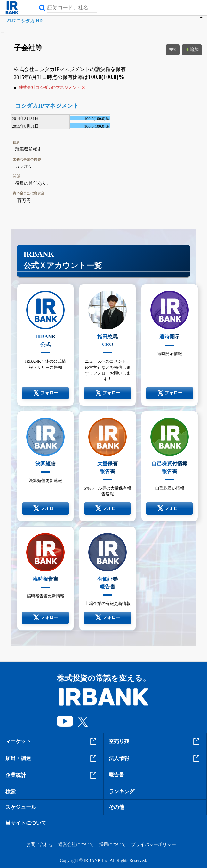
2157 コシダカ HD (25, 21)
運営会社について (76, 845)
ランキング (122, 791)
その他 (116, 807)
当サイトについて (26, 823)
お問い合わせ (40, 845)
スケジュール (21, 807)
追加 (192, 50)
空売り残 (155, 741)
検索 (11, 791)
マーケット (52, 741)
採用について (113, 845)
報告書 (116, 775)
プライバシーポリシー (154, 845)
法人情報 (155, 758)
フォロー (46, 393)
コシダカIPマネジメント (47, 106)
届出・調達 (52, 758)
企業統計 (52, 775)
